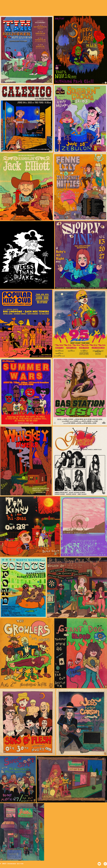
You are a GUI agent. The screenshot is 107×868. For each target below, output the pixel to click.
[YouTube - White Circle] (99, 864)
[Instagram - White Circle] (105, 864)
